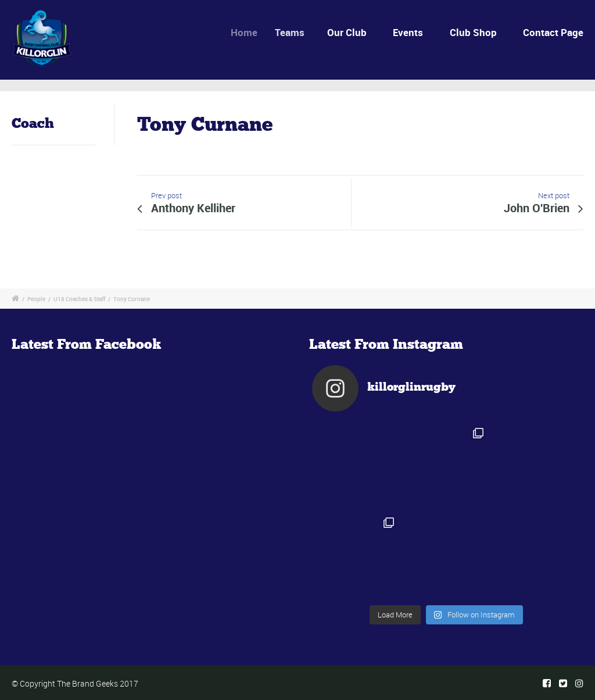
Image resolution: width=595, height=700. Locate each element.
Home (250, 32)
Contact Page (553, 32)
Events (408, 32)
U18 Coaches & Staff (79, 299)
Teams (295, 32)
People (36, 299)
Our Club (349, 32)
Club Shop (473, 32)
